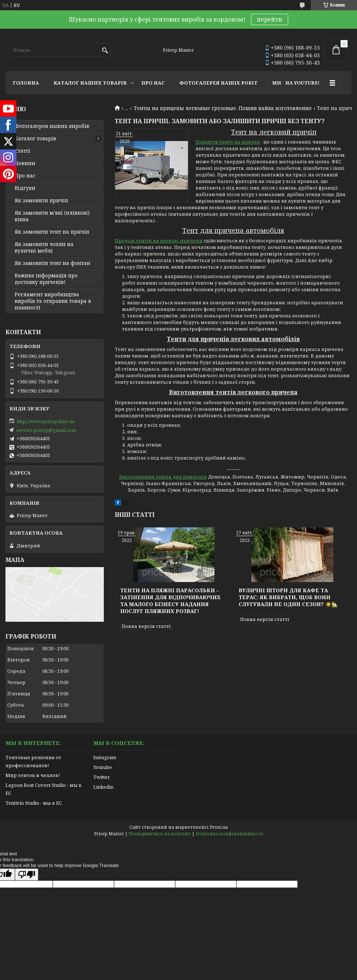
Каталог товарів (35, 138)
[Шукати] (105, 50)
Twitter (101, 777)
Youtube (103, 767)
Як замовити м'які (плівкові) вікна (52, 216)
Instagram (105, 757)
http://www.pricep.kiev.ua (46, 421)
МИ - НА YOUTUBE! (296, 83)
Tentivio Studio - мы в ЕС (34, 803)
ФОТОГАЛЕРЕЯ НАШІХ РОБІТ (218, 83)
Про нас (25, 176)
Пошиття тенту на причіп (228, 142)
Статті (22, 151)
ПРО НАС (153, 83)
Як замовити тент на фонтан (52, 263)
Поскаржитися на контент (160, 834)
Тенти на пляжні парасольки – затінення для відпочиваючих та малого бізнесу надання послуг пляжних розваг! (170, 601)
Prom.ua (219, 827)
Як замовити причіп (41, 200)
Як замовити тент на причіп (52, 232)
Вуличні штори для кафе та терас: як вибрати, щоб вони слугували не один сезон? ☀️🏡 (288, 597)
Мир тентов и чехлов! (33, 775)
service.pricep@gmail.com (46, 430)
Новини (25, 163)
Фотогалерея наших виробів (52, 126)
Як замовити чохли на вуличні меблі (44, 247)
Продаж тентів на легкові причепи (159, 241)
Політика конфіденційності (229, 834)
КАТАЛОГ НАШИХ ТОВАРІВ (90, 83)
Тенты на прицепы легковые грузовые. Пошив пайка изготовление (223, 108)
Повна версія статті (146, 626)
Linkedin (103, 787)
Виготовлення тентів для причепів (163, 477)
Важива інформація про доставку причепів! (46, 279)
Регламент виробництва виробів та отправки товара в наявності (53, 301)
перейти (270, 19)
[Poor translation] (27, 874)
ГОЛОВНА (26, 83)
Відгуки (25, 188)
